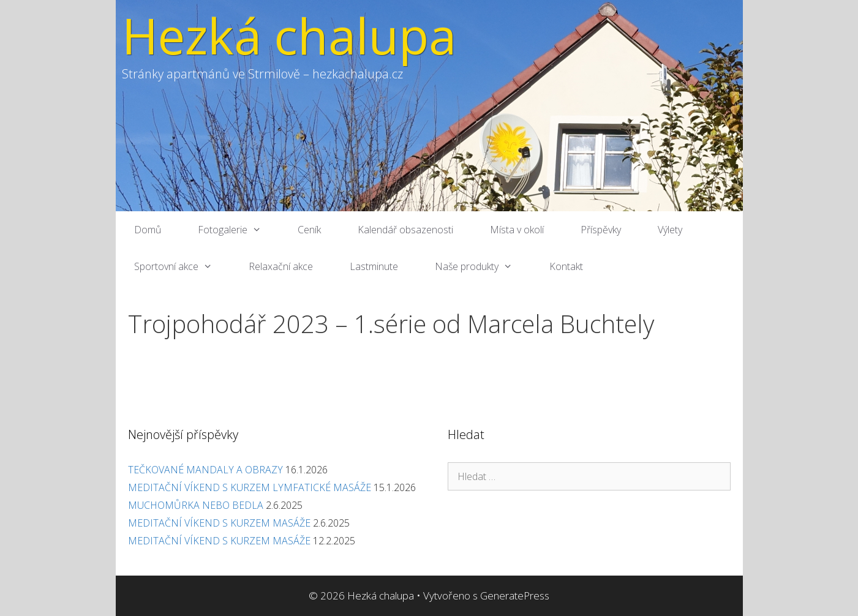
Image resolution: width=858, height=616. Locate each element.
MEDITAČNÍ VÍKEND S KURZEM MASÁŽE (219, 523)
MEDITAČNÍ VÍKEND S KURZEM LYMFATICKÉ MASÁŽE (250, 487)
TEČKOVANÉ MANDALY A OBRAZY (205, 470)
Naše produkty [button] (483, 266)
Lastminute (374, 266)
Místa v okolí (517, 230)
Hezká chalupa (289, 35)
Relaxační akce (281, 266)
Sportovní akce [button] (183, 266)
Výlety (670, 230)
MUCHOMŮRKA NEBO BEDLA (196, 505)
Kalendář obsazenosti (405, 230)
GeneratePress (515, 595)
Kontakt (566, 266)
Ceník (309, 230)
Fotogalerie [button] (239, 230)
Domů (148, 230)
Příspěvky (601, 230)
